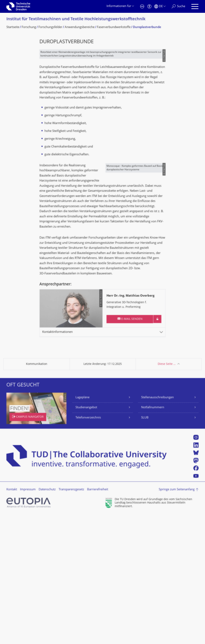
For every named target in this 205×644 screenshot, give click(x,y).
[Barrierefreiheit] (149, 7)
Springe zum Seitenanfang (177, 619)
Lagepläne (82, 527)
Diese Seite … (167, 494)
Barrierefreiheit (98, 619)
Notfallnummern (153, 537)
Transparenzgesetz (71, 619)
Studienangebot (86, 537)
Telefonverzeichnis (88, 547)
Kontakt (12, 619)
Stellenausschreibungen (157, 527)
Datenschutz (47, 619)
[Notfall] (142, 7)
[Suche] (178, 7)
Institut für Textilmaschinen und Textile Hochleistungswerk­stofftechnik (76, 19)
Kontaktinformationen (57, 462)
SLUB (145, 547)
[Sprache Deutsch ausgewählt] (160, 7)
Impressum (28, 619)
